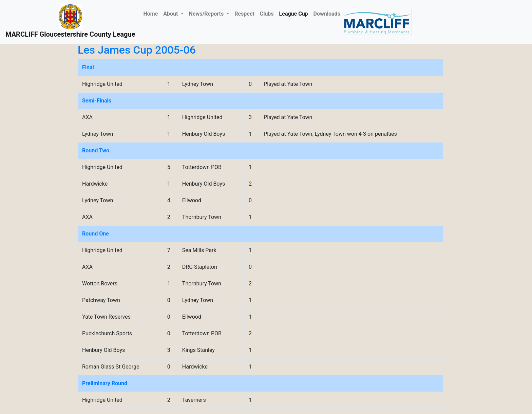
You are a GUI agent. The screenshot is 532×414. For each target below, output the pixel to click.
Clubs (267, 14)
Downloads (327, 14)
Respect (244, 14)
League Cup (294, 14)
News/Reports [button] (207, 14)
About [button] (171, 14)
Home (152, 13)
